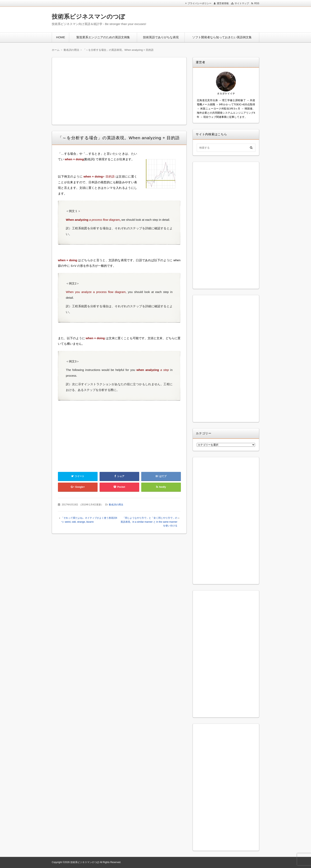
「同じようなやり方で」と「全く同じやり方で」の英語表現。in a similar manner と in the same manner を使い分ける (149, 522)
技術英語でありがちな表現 (161, 37)
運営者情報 (223, 3)
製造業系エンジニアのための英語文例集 (103, 37)
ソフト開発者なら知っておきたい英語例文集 (222, 37)
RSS (257, 3)
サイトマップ (242, 3)
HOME (61, 37)
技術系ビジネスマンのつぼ (88, 17)
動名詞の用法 (116, 505)
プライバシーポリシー (200, 3)
